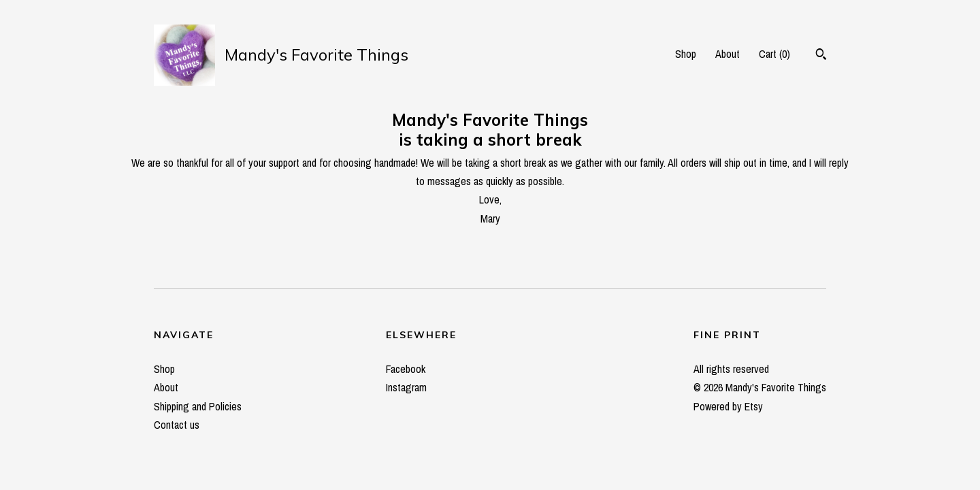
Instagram (406, 387)
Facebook (406, 369)
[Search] (821, 56)
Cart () (774, 54)
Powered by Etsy (728, 406)
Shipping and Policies (198, 406)
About (728, 54)
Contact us (177, 425)
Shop (686, 54)
